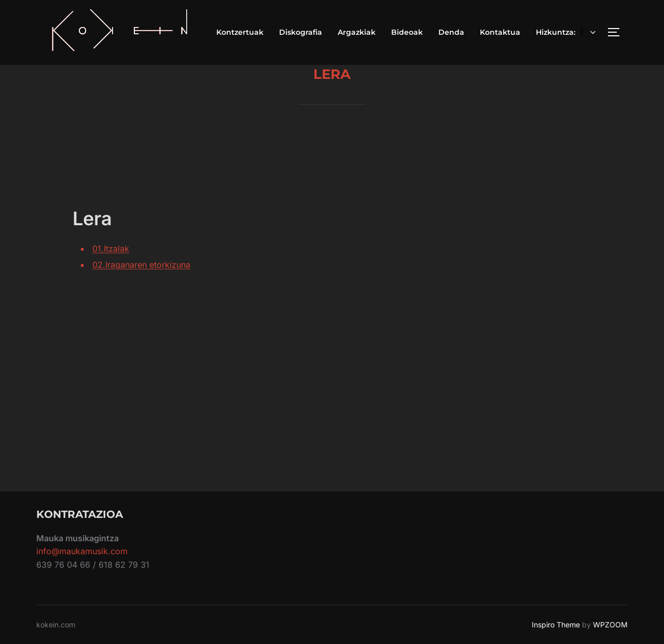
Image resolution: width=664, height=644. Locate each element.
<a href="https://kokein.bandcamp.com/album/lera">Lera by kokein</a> (444, 320)
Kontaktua (500, 32)
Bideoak (407, 32)
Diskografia (301, 32)
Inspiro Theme (556, 625)
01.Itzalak (111, 249)
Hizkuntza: (567, 32)
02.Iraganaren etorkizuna (141, 265)
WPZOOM (610, 625)
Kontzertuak (240, 32)
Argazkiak (357, 32)
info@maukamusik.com (82, 551)
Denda (451, 32)
